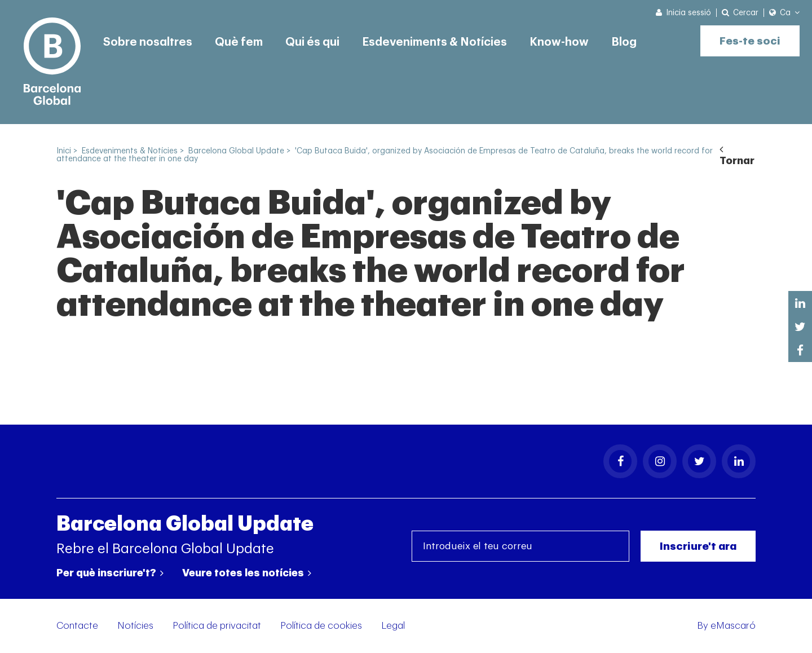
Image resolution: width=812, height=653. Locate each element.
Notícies (135, 626)
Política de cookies (321, 626)
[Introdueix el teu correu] (520, 546)
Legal (393, 626)
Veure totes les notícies (247, 573)
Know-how (559, 42)
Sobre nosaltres (148, 42)
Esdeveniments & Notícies (434, 42)
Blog (624, 42)
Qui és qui (312, 42)
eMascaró (733, 626)
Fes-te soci (750, 41)
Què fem (239, 42)
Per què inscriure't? (110, 573)
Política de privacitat (217, 626)
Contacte (77, 626)
